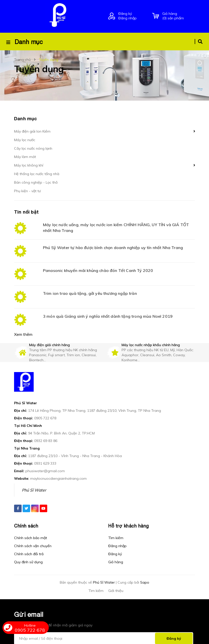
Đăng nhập (127, 18)
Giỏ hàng (116, 555)
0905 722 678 (45, 411)
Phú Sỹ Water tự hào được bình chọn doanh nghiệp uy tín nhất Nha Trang (113, 248)
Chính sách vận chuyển (33, 539)
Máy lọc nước (25, 140)
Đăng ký (125, 14)
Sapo (145, 575)
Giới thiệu (116, 584)
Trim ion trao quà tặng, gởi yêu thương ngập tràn (90, 293)
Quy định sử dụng (28, 555)
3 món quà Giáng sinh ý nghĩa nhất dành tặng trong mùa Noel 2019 (108, 316)
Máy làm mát (25, 157)
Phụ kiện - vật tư (27, 191)
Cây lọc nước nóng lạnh (33, 148)
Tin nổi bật (26, 212)
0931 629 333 (45, 456)
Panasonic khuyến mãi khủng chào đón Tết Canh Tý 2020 (98, 270)
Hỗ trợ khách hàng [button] (129, 519)
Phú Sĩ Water (34, 483)
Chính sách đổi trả (29, 547)
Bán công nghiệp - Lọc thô (36, 182)
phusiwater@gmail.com (45, 464)
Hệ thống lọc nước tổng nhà (37, 174)
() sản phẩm (179, 16)
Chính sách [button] (26, 519)
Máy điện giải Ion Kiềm (32, 131)
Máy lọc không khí (29, 165)
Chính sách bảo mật (31, 531)
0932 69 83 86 (46, 434)
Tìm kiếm (116, 531)
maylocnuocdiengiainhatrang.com (58, 471)
